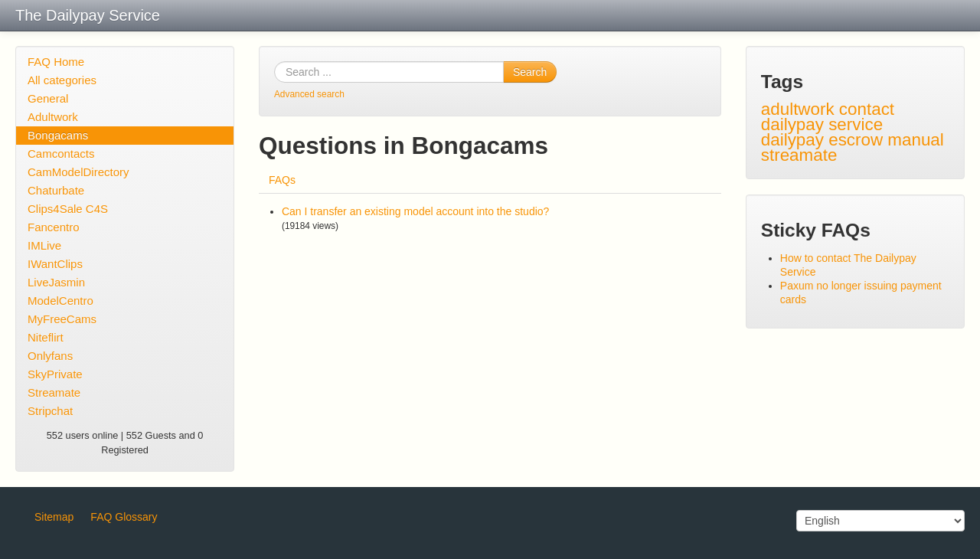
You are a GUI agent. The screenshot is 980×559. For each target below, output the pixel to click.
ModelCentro (60, 301)
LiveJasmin (56, 282)
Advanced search (309, 94)
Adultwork (53, 117)
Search (530, 72)
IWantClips (55, 264)
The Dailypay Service (88, 15)
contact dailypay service (828, 117)
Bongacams (58, 135)
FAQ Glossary (124, 517)
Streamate (54, 392)
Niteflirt (46, 337)
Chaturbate (56, 190)
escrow (856, 140)
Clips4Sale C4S (68, 209)
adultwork (798, 109)
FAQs (282, 180)
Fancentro (54, 227)
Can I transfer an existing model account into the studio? (415, 211)
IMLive (44, 245)
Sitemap (54, 517)
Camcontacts (61, 154)
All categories (62, 80)
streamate (799, 155)
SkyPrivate (55, 374)
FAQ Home (56, 62)
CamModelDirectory (78, 172)
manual (915, 140)
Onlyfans (50, 356)
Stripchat (50, 411)
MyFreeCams (62, 319)
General (48, 98)
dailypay (792, 140)
